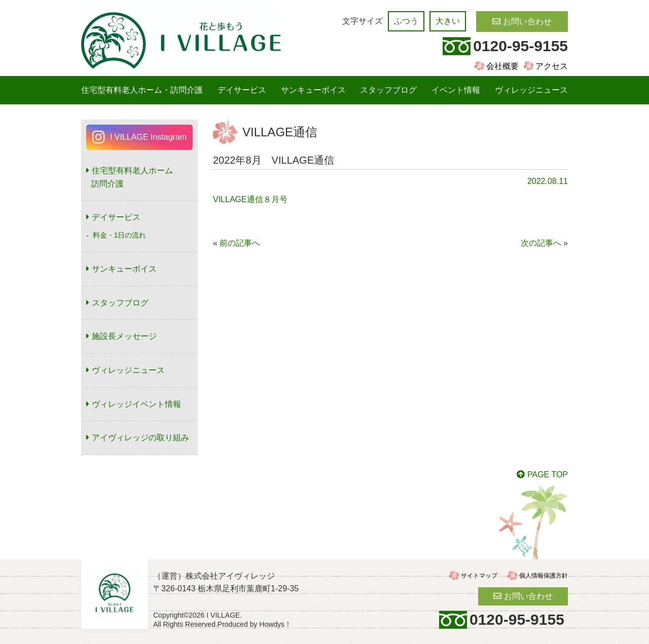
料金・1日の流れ (120, 235)
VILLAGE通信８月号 (250, 199)
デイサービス (242, 90)
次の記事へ (541, 243)
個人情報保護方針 (544, 576)
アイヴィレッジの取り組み (140, 438)
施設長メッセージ (124, 336)
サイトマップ (479, 576)
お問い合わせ (527, 22)
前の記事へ (240, 243)
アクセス (552, 66)
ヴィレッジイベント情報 (136, 404)
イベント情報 (456, 90)
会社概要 (502, 66)
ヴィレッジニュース (531, 90)
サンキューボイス (313, 90)
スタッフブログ (388, 90)
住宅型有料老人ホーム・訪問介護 (142, 90)
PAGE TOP (548, 475)
